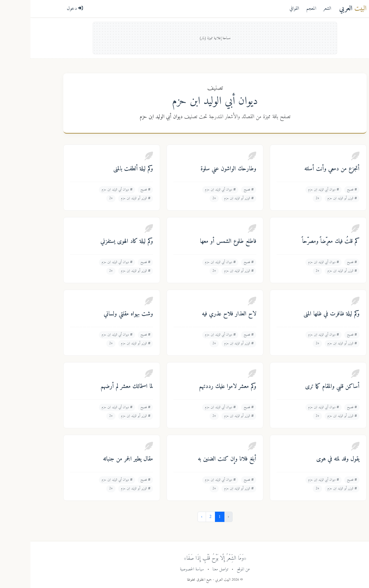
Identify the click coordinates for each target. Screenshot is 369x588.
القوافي (264, 9)
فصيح (321, 190)
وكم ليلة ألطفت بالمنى (103, 169)
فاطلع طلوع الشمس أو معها (198, 242)
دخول (45, 9)
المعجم (281, 9)
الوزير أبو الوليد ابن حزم (312, 198)
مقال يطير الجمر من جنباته (98, 459)
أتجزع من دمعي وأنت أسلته (301, 169)
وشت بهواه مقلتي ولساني (98, 314)
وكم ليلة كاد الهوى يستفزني (96, 242)
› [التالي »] (171, 517)
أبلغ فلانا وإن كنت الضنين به (197, 459)
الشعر (297, 9)
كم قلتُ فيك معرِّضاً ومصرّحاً (300, 242)
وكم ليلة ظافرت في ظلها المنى (301, 314)
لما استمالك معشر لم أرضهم (96, 387)
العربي (322, 9)
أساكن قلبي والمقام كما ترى (302, 387)
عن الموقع (213, 569)
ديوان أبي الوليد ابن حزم (293, 190)
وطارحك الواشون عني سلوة (198, 169)
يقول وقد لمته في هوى (307, 459)
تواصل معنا (190, 569)
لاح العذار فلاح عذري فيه (199, 314)
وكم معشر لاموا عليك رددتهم (197, 387)
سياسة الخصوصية (162, 569)
